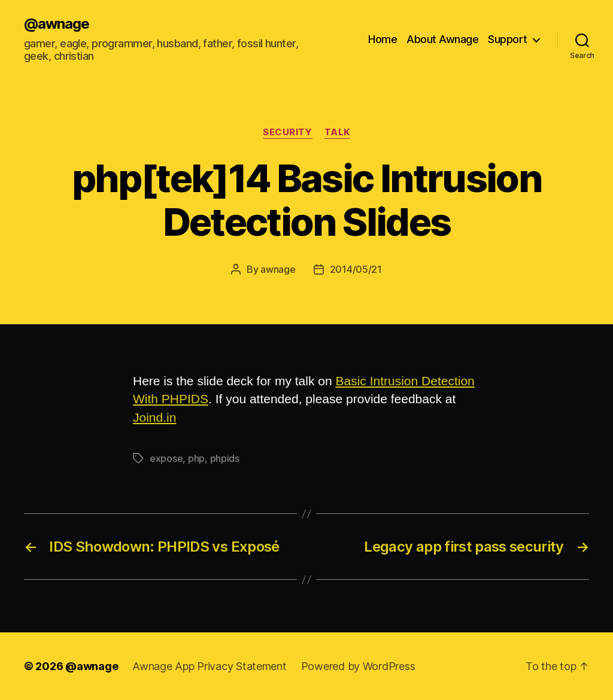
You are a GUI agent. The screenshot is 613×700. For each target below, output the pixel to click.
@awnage (57, 24)
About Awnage (442, 39)
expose (166, 458)
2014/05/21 (356, 269)
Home (383, 39)
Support (508, 39)
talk (337, 132)
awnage (278, 269)
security (287, 132)
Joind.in (154, 417)
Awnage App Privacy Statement (209, 666)
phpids (225, 458)
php (196, 458)
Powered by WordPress (358, 666)
